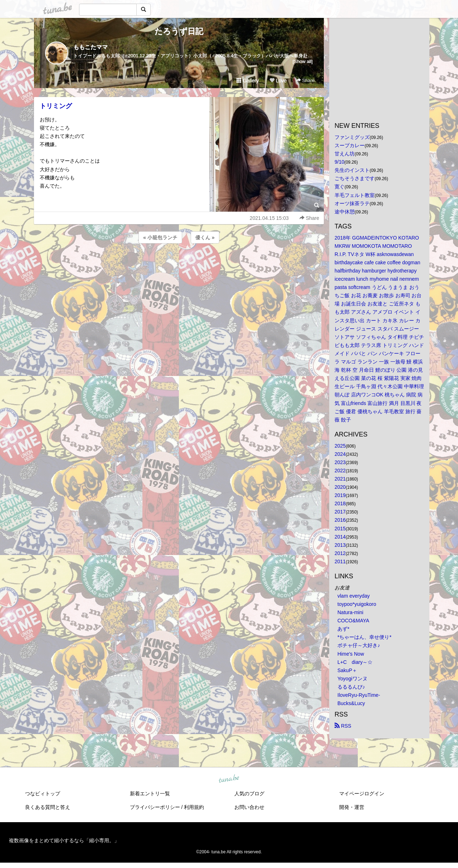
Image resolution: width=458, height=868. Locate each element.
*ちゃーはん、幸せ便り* (364, 637)
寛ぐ (340, 187)
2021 (340, 479)
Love (278, 81)
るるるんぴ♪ (351, 687)
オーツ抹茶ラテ (352, 203)
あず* (343, 629)
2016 (340, 520)
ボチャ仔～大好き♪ (359, 645)
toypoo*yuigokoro (357, 604)
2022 (340, 471)
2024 (340, 454)
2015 (340, 529)
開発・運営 (352, 807)
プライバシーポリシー (155, 807)
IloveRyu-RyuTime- (359, 695)
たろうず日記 (179, 31)
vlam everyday (354, 596)
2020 (340, 487)
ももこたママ (91, 47)
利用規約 (194, 807)
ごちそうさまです (355, 178)
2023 (340, 462)
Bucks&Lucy (351, 703)
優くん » (205, 237)
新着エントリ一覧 (150, 794)
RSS (343, 726)
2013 (340, 545)
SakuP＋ (347, 670)
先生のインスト (352, 170)
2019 (340, 495)
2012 (340, 553)
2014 (340, 537)
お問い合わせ (249, 807)
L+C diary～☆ (355, 662)
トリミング (56, 106)
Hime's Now (351, 654)
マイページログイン (362, 794)
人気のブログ (249, 794)
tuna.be (229, 779)
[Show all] (303, 61)
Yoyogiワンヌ (352, 679)
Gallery (248, 81)
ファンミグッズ (352, 137)
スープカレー (350, 145)
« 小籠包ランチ (160, 237)
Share (305, 80)
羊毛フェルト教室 (355, 195)
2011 (340, 561)
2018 (340, 503)
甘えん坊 (345, 154)
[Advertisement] (179, 264)
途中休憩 (345, 212)
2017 (340, 512)
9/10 (339, 162)
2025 (340, 446)
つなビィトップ (43, 794)
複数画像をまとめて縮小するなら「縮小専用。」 (64, 840)
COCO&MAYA (353, 621)
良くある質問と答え (48, 807)
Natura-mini (350, 612)
